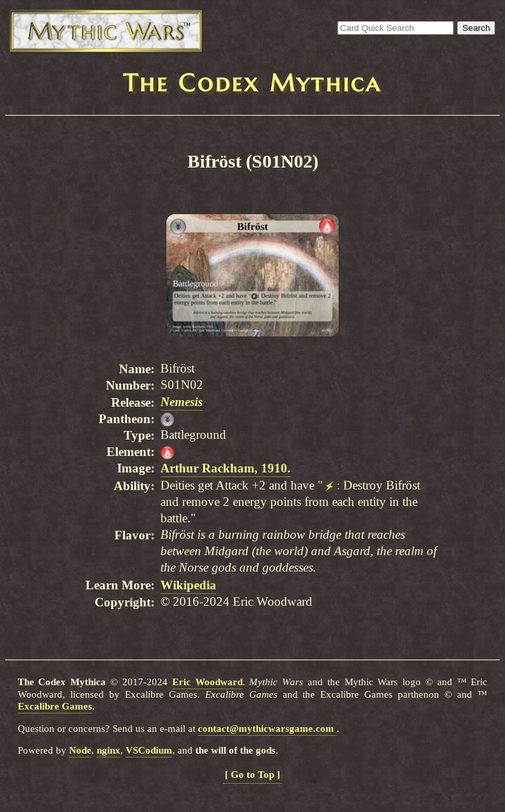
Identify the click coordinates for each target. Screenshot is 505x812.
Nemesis (181, 402)
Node (80, 750)
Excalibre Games (55, 706)
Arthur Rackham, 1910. (226, 468)
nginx (108, 750)
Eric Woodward (207, 682)
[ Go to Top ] (252, 775)
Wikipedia (188, 585)
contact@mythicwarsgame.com (267, 729)
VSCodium (149, 750)
